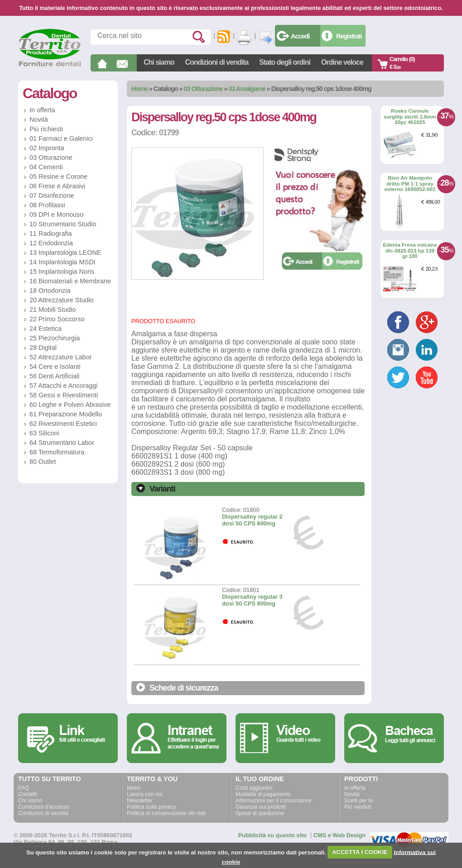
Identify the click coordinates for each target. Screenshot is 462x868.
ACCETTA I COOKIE (360, 852)
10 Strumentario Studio (63, 224)
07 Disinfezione (52, 196)
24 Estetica (46, 329)
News (134, 788)
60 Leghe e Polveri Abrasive (70, 405)
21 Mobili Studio (53, 310)
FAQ (24, 788)
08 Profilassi (47, 205)
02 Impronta (47, 148)
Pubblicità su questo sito (272, 835)
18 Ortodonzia (50, 291)
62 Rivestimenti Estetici (63, 424)
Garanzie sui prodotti (261, 807)
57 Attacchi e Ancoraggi (63, 386)
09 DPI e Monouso (56, 215)
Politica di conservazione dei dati (166, 813)
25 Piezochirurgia (55, 338)
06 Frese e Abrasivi (57, 186)
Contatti (27, 794)
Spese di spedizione (260, 813)
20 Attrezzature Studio (62, 300)
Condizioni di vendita (217, 62)
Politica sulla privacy (151, 807)
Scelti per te (359, 801)
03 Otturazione (203, 89)
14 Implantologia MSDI (63, 262)
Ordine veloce (342, 62)
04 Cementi (46, 167)
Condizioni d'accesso (43, 807)
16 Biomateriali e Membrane (70, 281)
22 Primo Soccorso (57, 319)
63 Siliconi (44, 433)
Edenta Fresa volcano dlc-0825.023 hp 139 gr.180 (410, 250)
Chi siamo (159, 62)
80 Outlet (43, 462)
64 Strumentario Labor (62, 443)
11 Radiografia (51, 234)
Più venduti (358, 807)
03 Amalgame (247, 89)
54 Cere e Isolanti (55, 367)
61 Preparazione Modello (66, 414)
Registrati (349, 36)
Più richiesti (46, 129)
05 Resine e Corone (58, 176)
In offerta (42, 110)
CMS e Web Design (340, 835)
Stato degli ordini (285, 62)
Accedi (300, 36)
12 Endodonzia (51, 243)
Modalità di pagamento (263, 794)
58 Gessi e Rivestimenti (64, 395)
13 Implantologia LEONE (65, 253)
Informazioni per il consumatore (273, 801)
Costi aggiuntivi (254, 788)
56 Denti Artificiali (54, 376)
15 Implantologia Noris (62, 272)
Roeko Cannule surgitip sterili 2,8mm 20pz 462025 (410, 117)
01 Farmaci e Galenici (61, 138)
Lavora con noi (145, 794)
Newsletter (140, 801)
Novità (39, 119)
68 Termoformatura (57, 452)
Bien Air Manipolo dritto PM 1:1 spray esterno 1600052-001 (410, 184)
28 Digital (43, 348)
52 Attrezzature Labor (61, 357)
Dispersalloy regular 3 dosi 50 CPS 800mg (252, 600)
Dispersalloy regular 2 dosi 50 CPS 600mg (252, 520)
